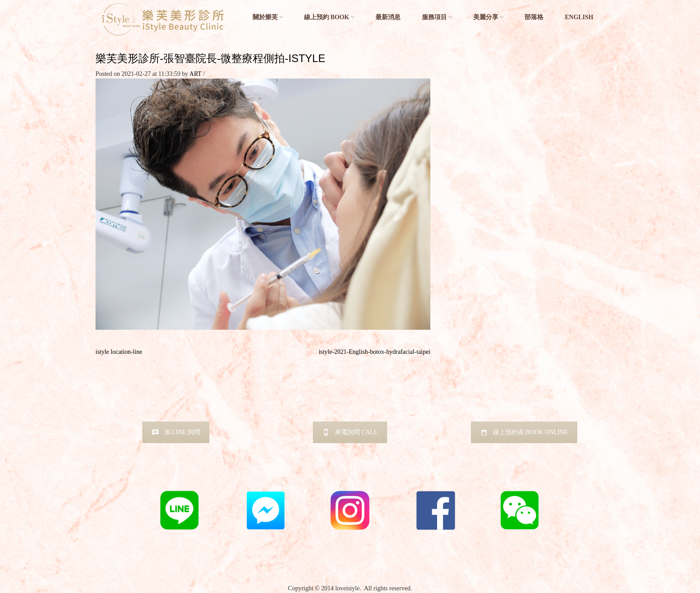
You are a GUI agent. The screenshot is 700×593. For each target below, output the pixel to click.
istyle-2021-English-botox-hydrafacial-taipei (375, 352)
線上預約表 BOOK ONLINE (524, 432)
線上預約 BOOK (327, 17)
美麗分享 (486, 17)
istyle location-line (119, 352)
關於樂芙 (265, 17)
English (579, 17)
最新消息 (388, 17)
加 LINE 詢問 (176, 432)
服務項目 (434, 17)
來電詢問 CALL (350, 432)
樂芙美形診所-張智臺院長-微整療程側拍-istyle (210, 58)
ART (195, 74)
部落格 (534, 17)
